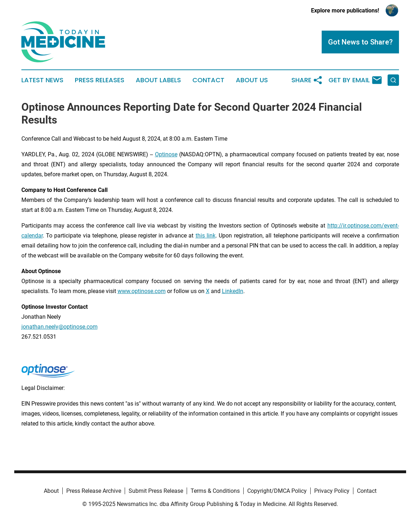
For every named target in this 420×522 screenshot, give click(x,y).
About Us (252, 80)
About (51, 491)
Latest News (42, 80)
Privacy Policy (332, 491)
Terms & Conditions (215, 491)
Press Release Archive (94, 491)
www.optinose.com (142, 291)
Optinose (166, 154)
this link (206, 236)
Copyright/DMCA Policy (277, 491)
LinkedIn (233, 291)
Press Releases (100, 80)
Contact (208, 80)
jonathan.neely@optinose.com (59, 327)
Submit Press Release (156, 491)
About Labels (158, 80)
